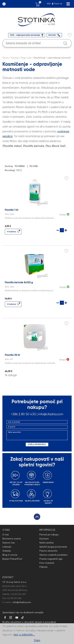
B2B (49, 4)
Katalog (15, 58)
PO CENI (34, 166)
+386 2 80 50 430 (23, 414)
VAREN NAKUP (48, 482)
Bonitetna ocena (12, 539)
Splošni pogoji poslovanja (53, 547)
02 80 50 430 (18, 594)
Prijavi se (58, 4)
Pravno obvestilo (48, 551)
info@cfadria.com (51, 414)
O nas (6, 535)
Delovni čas (9, 543)
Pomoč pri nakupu (49, 535)
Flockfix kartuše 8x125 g (19, 282)
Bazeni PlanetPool (12, 559)
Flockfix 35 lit (12, 355)
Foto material (47, 563)
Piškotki (43, 567)
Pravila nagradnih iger (51, 559)
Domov (6, 58)
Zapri (37, 640)
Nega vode (26, 58)
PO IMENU (20, 166)
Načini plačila (46, 543)
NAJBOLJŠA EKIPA (32, 501)
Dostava (44, 539)
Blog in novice (10, 555)
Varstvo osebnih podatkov (53, 555)
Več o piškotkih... (24, 635)
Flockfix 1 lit (12, 210)
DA (19, 170)
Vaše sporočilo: (37, 435)
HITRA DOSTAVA (16, 501)
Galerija (7, 551)
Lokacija (7, 547)
